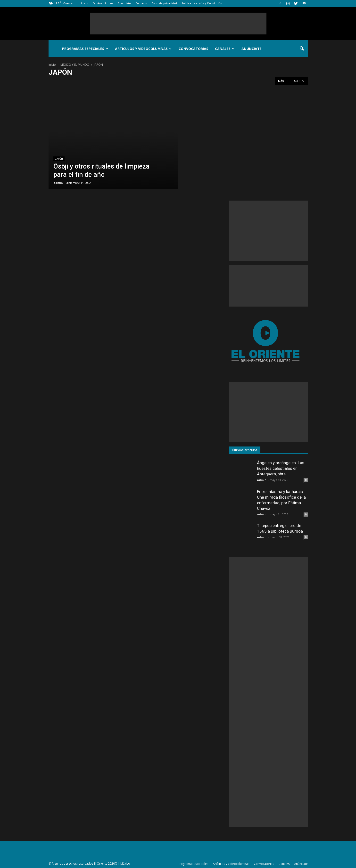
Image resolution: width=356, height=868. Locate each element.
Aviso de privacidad (164, 3)
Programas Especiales (85, 49)
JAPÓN (59, 159)
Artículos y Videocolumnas (143, 49)
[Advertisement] (178, 24)
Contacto (141, 3)
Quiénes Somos (103, 3)
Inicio (85, 3)
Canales (225, 49)
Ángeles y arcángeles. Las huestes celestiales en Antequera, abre (281, 468)
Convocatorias (193, 49)
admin (58, 183)
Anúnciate (124, 3)
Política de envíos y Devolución (202, 3)
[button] (302, 49)
